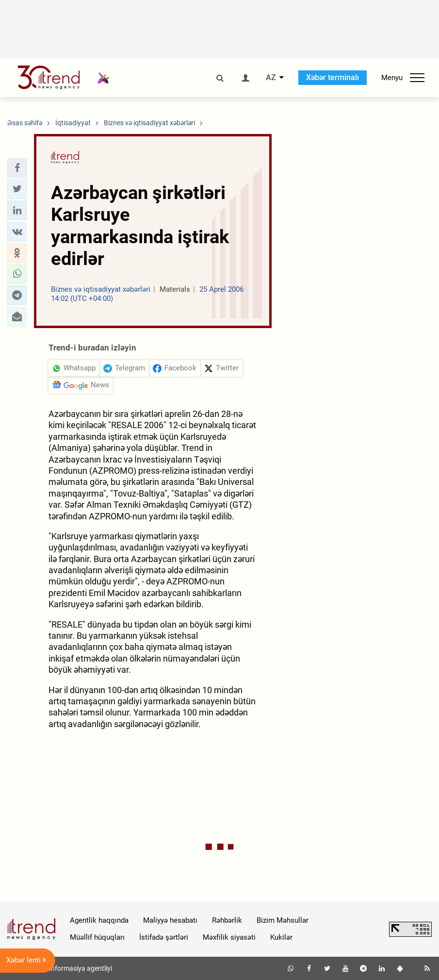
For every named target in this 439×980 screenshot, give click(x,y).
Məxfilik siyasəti (229, 937)
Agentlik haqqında (99, 920)
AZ (271, 78)
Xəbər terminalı (333, 77)
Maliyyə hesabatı (170, 920)
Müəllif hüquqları (97, 937)
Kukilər (281, 937)
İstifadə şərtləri (164, 937)
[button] (17, 168)
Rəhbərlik (227, 920)
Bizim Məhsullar (283, 920)
